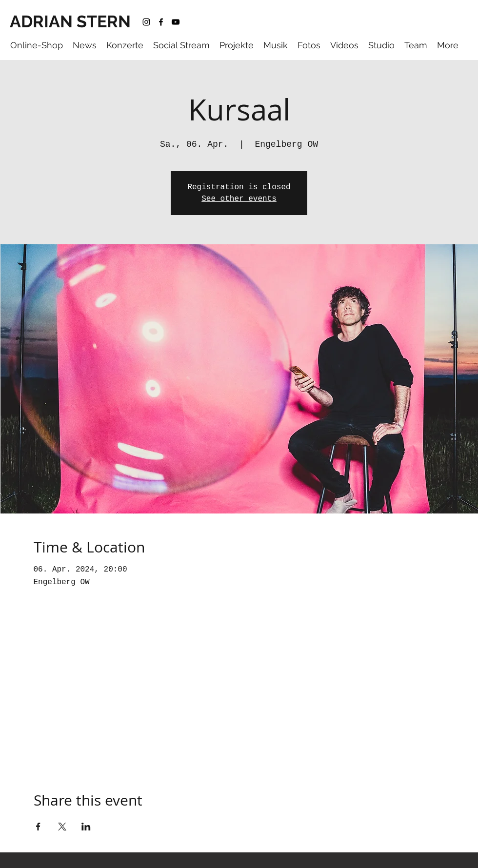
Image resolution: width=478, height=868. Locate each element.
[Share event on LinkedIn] (86, 827)
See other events (239, 199)
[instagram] (146, 22)
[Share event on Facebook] (38, 827)
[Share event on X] (62, 827)
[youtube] (176, 22)
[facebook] (161, 22)
